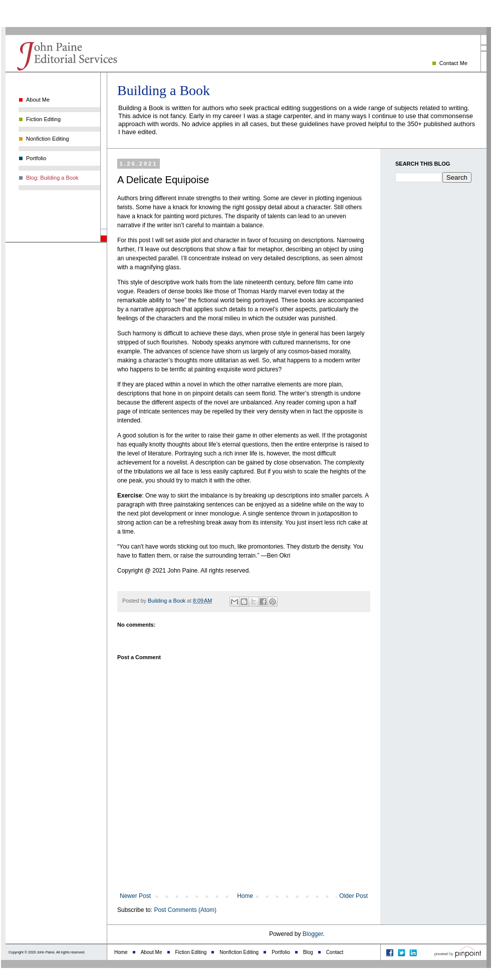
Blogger (313, 934)
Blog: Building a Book (52, 178)
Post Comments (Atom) (185, 910)
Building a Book (164, 90)
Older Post (353, 896)
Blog (308, 952)
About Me (38, 100)
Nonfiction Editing (48, 139)
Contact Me (453, 63)
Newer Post (135, 896)
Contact (335, 952)
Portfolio (36, 158)
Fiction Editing (43, 119)
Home (245, 896)
